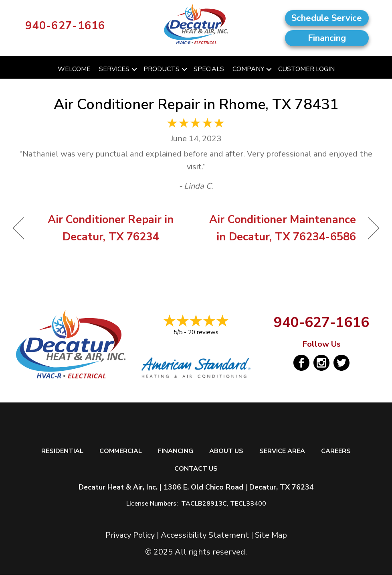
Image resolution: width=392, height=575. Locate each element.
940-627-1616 (65, 26)
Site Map (271, 535)
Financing (176, 451)
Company (248, 69)
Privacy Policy (130, 535)
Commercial (121, 451)
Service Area (282, 451)
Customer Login (306, 69)
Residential (62, 451)
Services (114, 69)
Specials (209, 69)
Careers (336, 451)
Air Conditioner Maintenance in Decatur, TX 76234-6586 (281, 228)
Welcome (74, 69)
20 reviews (203, 332)
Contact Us (196, 469)
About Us (226, 451)
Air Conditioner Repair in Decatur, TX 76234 (105, 228)
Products (162, 69)
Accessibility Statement (205, 535)
